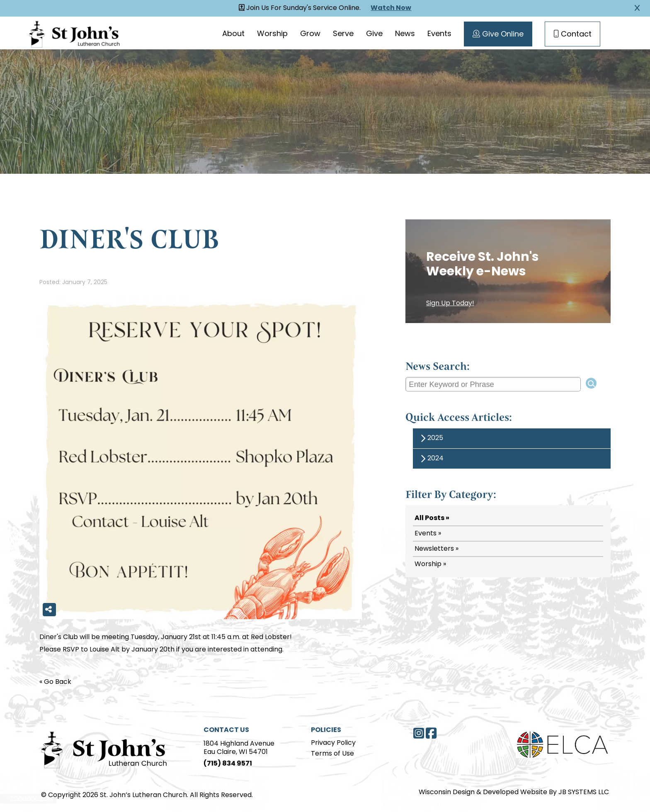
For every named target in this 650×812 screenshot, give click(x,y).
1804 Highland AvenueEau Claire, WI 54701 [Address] (239, 748)
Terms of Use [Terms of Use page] (332, 754)
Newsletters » (437, 549)
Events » (428, 534)
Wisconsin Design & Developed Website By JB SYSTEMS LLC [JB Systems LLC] (514, 793)
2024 (431, 459)
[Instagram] (419, 733)
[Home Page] (104, 749)
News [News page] (405, 34)
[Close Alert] (637, 8)
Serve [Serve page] (343, 34)
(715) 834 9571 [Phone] (228, 764)
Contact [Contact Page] (572, 34)
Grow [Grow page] (310, 34)
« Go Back (55, 682)
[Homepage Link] (75, 33)
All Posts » (432, 518)
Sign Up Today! (450, 304)
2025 (431, 439)
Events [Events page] (439, 34)
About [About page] (233, 34)
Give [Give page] (374, 34)
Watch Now (391, 8)
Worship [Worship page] (272, 34)
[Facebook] (431, 733)
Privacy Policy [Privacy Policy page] (333, 743)
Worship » (430, 564)
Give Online (498, 34)
